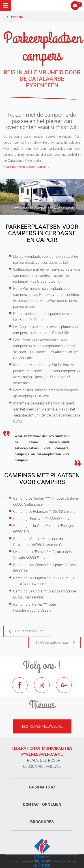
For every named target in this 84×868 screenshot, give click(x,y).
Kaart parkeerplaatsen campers (26, 167)
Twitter (45, 688)
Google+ (67, 688)
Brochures (42, 822)
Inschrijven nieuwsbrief (42, 726)
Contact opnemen (42, 804)
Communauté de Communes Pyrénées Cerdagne (42, 861)
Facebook (23, 688)
